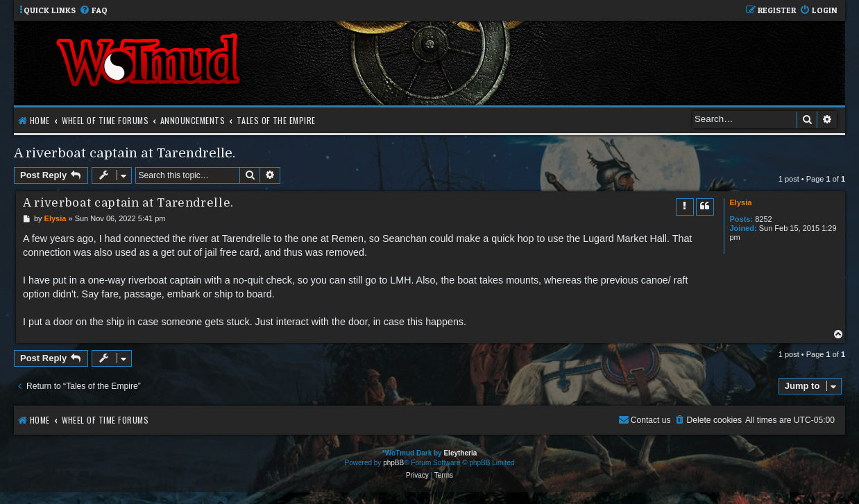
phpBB (393, 463)
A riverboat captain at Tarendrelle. (125, 153)
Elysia (741, 202)
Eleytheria (460, 453)
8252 (763, 219)
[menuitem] (93, 11)
